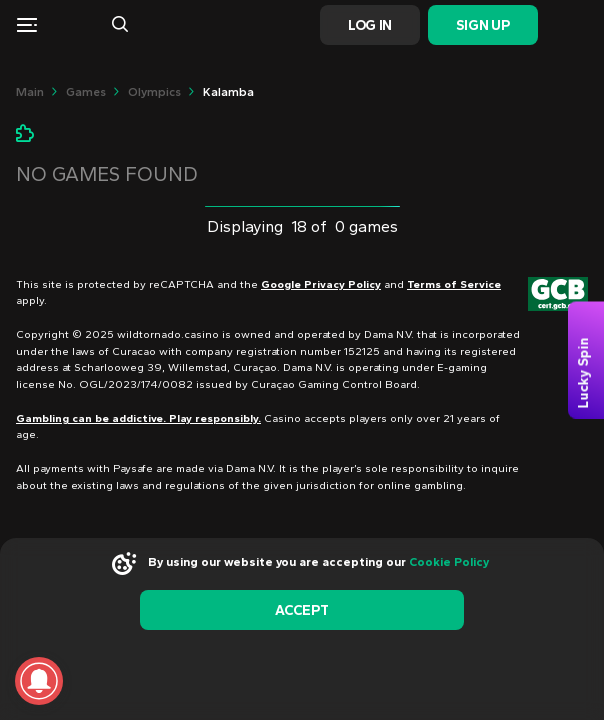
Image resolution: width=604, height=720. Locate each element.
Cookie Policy (449, 562)
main (30, 92)
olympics (154, 92)
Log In (370, 25)
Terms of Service (454, 284)
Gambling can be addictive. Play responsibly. (138, 418)
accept (301, 610)
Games (86, 92)
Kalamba (228, 92)
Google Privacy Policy (321, 284)
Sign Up (482, 25)
